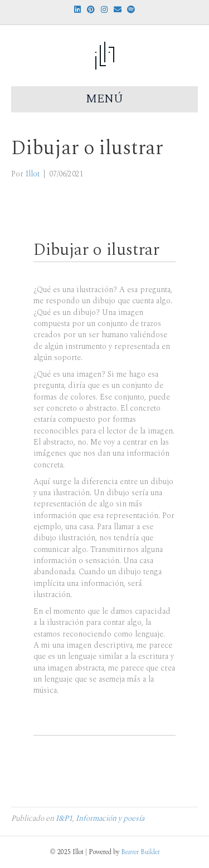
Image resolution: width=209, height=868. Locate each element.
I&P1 (64, 818)
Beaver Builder (140, 852)
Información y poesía (110, 818)
